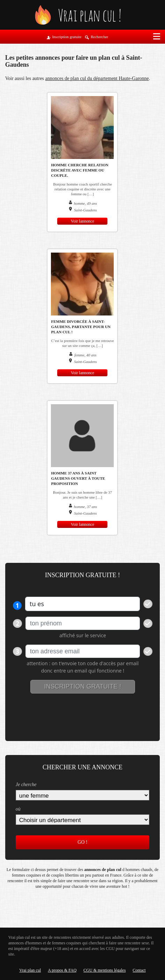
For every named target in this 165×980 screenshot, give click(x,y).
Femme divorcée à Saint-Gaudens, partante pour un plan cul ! (81, 327)
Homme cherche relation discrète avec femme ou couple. (80, 170)
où (18, 809)
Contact (139, 970)
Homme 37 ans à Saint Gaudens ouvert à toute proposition (78, 478)
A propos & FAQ (62, 970)
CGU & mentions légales (104, 970)
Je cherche (26, 785)
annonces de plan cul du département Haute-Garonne (97, 78)
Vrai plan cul (30, 970)
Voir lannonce (82, 221)
